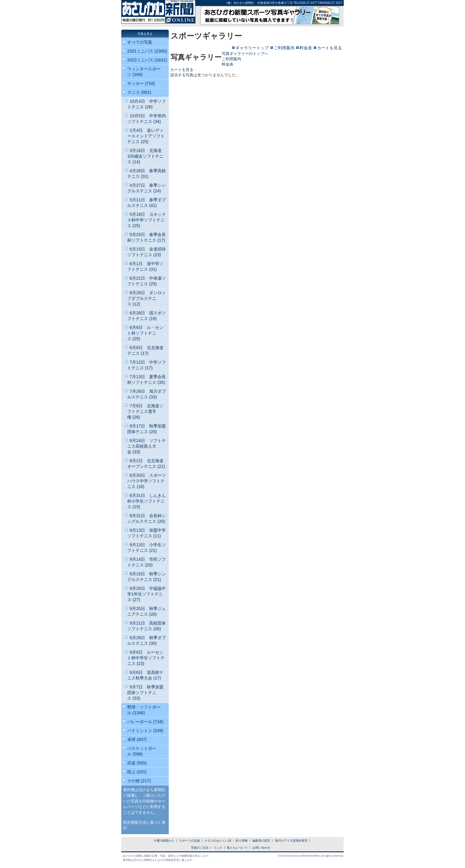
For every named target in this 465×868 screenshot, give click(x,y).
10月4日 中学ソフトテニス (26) (146, 104)
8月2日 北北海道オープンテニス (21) (146, 464)
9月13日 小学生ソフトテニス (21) (146, 548)
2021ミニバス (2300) (147, 51)
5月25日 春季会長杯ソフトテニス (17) (146, 237)
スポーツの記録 (189, 841)
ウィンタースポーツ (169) (144, 72)
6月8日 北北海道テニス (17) (145, 350)
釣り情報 (242, 841)
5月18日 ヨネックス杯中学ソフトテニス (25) (146, 220)
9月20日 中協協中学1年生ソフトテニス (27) (146, 594)
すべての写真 (140, 42)
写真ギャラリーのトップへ (245, 54)
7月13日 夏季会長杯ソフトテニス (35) (146, 380)
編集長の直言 (261, 841)
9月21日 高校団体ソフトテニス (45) (146, 626)
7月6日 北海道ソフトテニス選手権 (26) (145, 411)
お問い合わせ (261, 848)
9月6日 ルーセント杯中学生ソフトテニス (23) (146, 658)
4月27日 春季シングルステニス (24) (146, 188)
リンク (218, 848)
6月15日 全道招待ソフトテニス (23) (146, 252)
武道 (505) (137, 763)
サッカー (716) (141, 83)
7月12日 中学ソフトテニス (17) (146, 365)
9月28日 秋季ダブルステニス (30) (146, 640)
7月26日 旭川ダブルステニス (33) (146, 394)
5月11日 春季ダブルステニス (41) (146, 203)
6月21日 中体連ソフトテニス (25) (146, 281)
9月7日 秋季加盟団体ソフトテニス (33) (145, 693)
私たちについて (237, 848)
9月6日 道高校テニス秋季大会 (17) (145, 675)
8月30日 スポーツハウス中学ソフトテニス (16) (146, 481)
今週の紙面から (164, 841)
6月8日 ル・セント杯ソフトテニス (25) (145, 333)
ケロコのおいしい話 (218, 841)
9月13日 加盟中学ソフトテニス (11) (146, 533)
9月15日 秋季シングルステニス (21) (146, 577)
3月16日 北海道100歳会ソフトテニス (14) (145, 156)
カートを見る (329, 48)
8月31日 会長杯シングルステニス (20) (146, 518)
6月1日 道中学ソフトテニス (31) (145, 266)
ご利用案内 (284, 48)
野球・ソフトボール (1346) (144, 710)
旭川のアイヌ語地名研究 (291, 841)
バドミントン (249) (145, 731)
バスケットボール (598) (142, 751)
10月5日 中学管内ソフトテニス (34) (146, 119)
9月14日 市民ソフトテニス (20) (146, 562)
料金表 (306, 48)
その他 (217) (139, 781)
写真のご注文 (200, 848)
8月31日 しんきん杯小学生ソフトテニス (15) (146, 501)
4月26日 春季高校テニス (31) (146, 174)
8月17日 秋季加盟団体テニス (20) (146, 429)
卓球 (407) (137, 739)
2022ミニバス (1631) (147, 60)
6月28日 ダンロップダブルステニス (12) (146, 298)
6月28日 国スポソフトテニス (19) (146, 316)
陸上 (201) (137, 772)
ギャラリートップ (252, 48)
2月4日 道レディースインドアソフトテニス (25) (146, 136)
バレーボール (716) (145, 722)
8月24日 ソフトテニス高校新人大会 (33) (146, 446)
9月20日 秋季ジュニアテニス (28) (146, 611)
